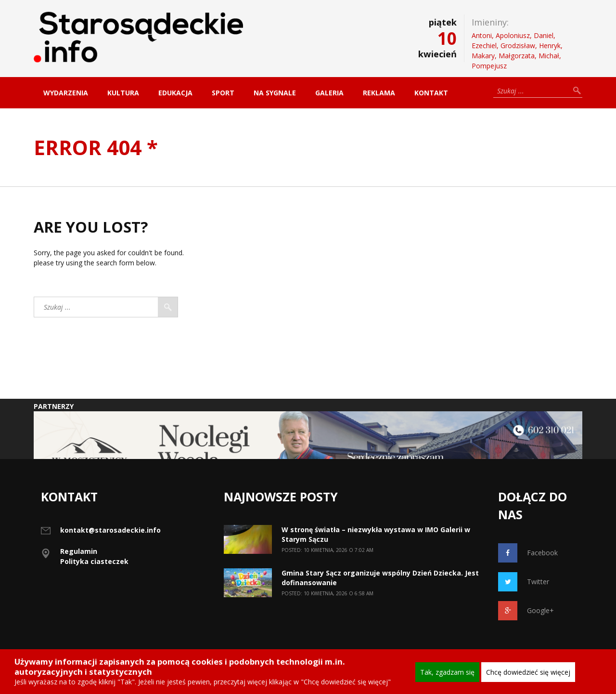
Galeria (329, 93)
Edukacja (175, 93)
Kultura (123, 93)
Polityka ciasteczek (94, 561)
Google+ (526, 611)
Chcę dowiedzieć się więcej (528, 672)
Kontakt (431, 93)
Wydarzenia (66, 93)
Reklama (379, 93)
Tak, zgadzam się (447, 672)
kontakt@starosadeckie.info (110, 530)
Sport (223, 93)
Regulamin (79, 551)
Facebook (528, 553)
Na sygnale (275, 93)
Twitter (524, 582)
